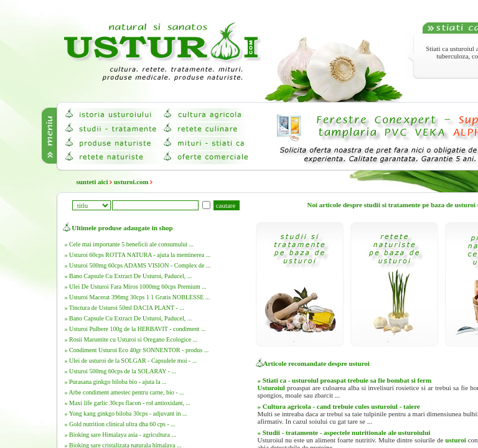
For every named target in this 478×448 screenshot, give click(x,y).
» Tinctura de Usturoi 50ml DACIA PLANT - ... (124, 308)
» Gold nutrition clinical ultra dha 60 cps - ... (120, 424)
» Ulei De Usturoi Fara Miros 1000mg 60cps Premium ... (136, 287)
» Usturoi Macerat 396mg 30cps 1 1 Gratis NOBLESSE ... (138, 297)
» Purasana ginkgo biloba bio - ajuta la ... (116, 382)
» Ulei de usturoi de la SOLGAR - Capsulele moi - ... (131, 361)
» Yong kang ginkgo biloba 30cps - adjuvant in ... (126, 413)
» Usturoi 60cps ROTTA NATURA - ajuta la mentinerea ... (138, 255)
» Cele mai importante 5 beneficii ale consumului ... (129, 244)
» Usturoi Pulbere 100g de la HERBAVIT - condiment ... (135, 329)
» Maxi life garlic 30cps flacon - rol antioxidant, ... (128, 403)
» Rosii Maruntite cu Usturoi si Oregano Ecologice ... (131, 339)
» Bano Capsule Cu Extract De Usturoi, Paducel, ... (129, 276)
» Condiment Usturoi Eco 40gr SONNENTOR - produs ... (137, 350)
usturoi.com (131, 182)
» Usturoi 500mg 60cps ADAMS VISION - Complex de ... (138, 265)
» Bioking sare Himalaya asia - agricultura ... (120, 435)
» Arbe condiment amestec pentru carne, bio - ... (124, 392)
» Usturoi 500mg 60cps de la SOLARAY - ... (121, 371)
